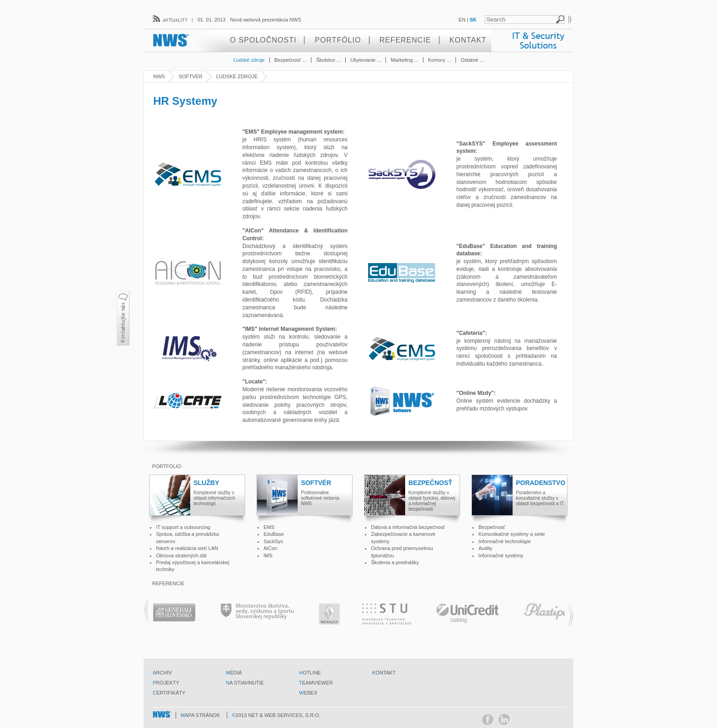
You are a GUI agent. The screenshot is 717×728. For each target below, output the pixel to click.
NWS (159, 76)
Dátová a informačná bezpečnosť (408, 527)
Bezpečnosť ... (291, 60)
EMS (269, 527)
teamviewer (316, 683)
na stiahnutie (245, 683)
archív (162, 673)
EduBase (274, 534)
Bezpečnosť (492, 527)
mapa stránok (200, 715)
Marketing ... (404, 60)
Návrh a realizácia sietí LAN (187, 548)
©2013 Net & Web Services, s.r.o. (276, 715)
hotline (310, 673)
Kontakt (468, 40)
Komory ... (439, 60)
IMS (268, 555)
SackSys (273, 541)
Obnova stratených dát (181, 555)
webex (308, 693)
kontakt (384, 673)
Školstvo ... (328, 60)
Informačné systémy (501, 555)
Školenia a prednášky (395, 562)
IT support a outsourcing (183, 527)
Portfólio (338, 40)
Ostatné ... (472, 60)
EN (462, 20)
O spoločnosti (263, 40)
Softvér (191, 76)
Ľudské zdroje (249, 60)
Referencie (405, 40)
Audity (485, 548)
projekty (166, 683)
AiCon (270, 548)
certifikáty (169, 693)
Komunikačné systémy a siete (512, 534)
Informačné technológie (504, 541)
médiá (234, 673)
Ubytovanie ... (366, 60)
